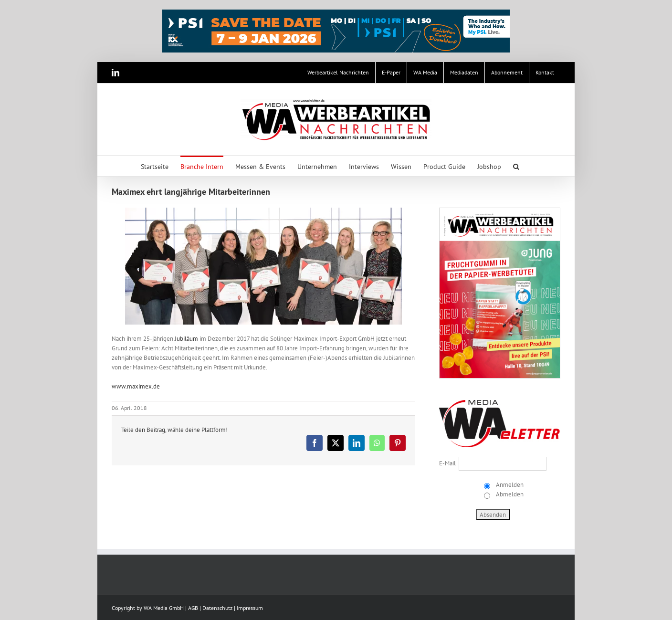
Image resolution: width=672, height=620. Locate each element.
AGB (193, 608)
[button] (516, 166)
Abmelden (509, 494)
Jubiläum (186, 339)
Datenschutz (217, 608)
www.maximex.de (136, 386)
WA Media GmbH (164, 608)
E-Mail (447, 463)
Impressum (250, 608)
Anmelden (509, 485)
